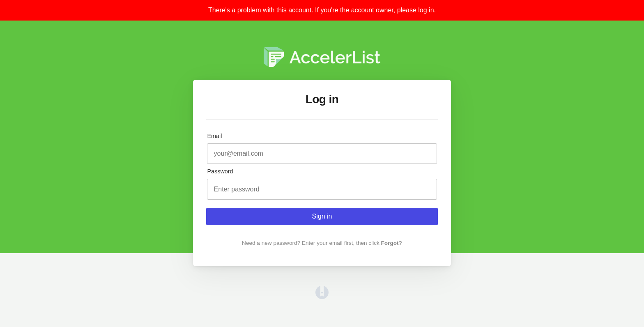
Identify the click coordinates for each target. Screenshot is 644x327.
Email (214, 136)
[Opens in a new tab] (322, 297)
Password (220, 171)
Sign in (322, 216)
